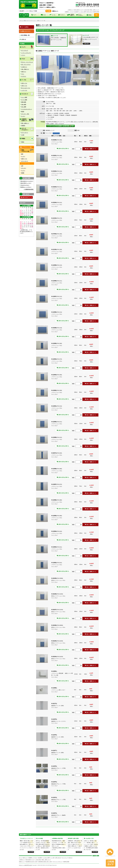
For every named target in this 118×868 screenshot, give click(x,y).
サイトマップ (65, 858)
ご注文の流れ (87, 10)
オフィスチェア (25, 50)
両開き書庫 (24, 102)
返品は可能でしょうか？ (26, 183)
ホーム (21, 21)
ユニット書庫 (24, 97)
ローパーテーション (31, 21)
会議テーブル (24, 159)
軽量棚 (23, 173)
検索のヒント (55, 11)
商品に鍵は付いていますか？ (27, 181)
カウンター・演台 (25, 114)
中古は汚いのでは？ (25, 185)
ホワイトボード (25, 133)
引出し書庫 (24, 107)
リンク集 (52, 858)
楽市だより (25, 858)
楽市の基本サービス (79, 10)
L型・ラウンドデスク (26, 64)
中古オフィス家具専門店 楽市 (25, 865)
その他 (23, 135)
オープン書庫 (24, 100)
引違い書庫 (24, 104)
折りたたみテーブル (26, 88)
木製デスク (24, 72)
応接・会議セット (25, 123)
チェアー (23, 171)
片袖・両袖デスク (25, 69)
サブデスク (24, 76)
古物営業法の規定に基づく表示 (45, 862)
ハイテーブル (24, 90)
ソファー (23, 55)
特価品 (23, 142)
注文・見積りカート (90, 149)
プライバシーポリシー (58, 862)
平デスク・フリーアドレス (27, 62)
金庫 (22, 166)
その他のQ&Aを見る (29, 189)
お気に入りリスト (25, 31)
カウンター (24, 168)
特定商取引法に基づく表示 (32, 862)
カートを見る (24, 27)
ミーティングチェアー (26, 53)
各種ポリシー (22, 862)
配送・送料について (95, 10)
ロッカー (23, 116)
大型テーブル (24, 83)
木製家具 (23, 126)
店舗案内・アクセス (69, 12)
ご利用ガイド (70, 10)
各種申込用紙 (96, 12)
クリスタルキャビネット (27, 109)
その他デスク (24, 67)
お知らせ (23, 39)
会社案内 (76, 12)
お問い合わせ (90, 12)
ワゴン (23, 74)
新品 (25, 21)
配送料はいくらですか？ (26, 187)
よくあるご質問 (82, 12)
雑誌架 (23, 111)
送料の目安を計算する (63, 149)
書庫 (22, 154)
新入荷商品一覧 (25, 35)
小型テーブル (24, 86)
